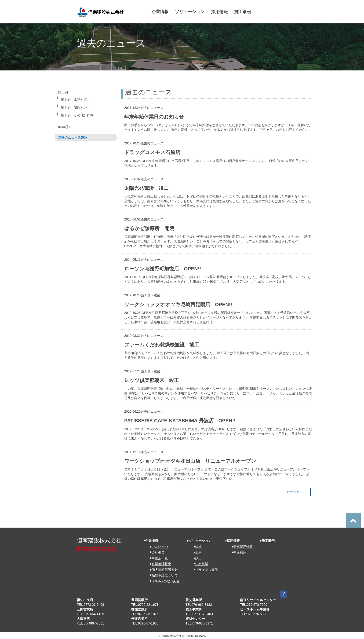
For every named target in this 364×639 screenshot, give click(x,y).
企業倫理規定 (159, 564)
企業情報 (160, 12)
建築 (196, 547)
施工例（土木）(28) (75, 99)
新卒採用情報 (241, 547)
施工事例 (243, 12)
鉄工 (196, 558)
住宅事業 (199, 564)
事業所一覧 (158, 558)
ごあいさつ (158, 547)
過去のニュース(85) (72, 137)
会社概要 (156, 552)
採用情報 (219, 12)
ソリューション (190, 12)
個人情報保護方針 (162, 570)
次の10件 (293, 492)
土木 (196, 552)
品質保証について (162, 575)
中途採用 (238, 552)
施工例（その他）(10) (77, 115)
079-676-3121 (97, 549)
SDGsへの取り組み (164, 581)
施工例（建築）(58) (75, 107)
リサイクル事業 (204, 570)
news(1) (64, 127)
